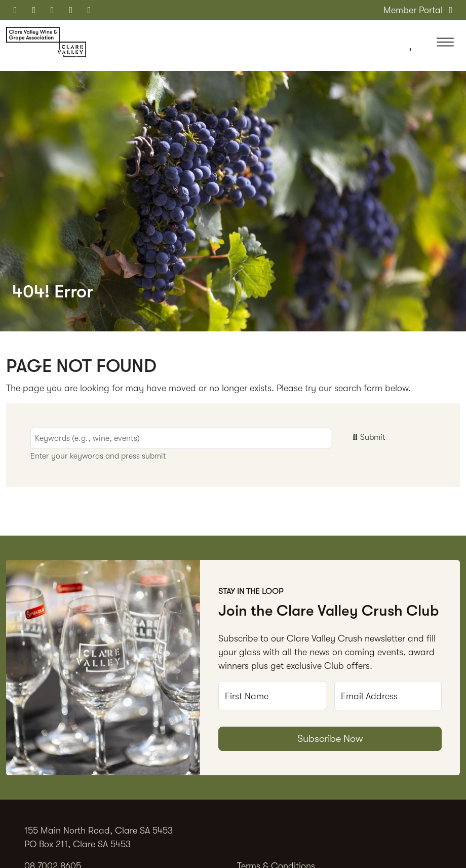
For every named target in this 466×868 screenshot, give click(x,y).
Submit (368, 437)
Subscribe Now (330, 739)
